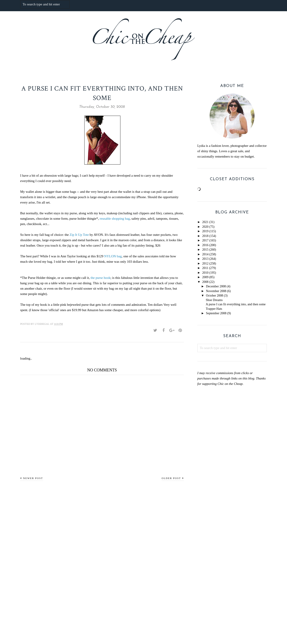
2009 (205, 277)
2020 (205, 227)
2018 (205, 236)
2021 (205, 222)
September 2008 (216, 313)
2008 (205, 282)
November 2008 (216, 291)
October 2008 (214, 296)
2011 (205, 268)
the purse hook (100, 278)
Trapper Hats (214, 309)
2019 (205, 231)
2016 (205, 245)
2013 (205, 259)
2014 (205, 254)
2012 (205, 263)
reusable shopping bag (115, 219)
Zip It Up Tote (79, 235)
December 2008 (216, 286)
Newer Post (33, 478)
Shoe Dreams (214, 300)
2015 (205, 250)
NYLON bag (113, 256)
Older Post (171, 478)
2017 (205, 240)
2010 (205, 273)
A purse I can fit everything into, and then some (236, 304)
